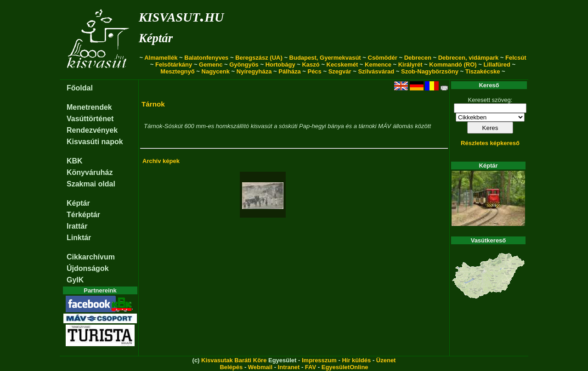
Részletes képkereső (490, 143)
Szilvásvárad (376, 71)
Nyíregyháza (254, 71)
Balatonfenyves (206, 58)
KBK (75, 161)
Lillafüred (497, 65)
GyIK (75, 280)
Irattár (77, 226)
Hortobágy (280, 65)
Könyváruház (90, 172)
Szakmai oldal (91, 184)
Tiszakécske (483, 71)
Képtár (156, 38)
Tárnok (153, 104)
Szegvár (340, 71)
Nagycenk (216, 71)
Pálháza (289, 71)
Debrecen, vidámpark (469, 58)
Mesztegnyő (177, 71)
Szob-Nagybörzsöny (430, 71)
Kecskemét (342, 65)
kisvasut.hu (181, 15)
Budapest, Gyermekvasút (325, 58)
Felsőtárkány (174, 65)
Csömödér (383, 58)
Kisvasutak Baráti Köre (234, 360)
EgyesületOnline (345, 367)
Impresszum (319, 360)
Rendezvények (92, 130)
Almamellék (161, 58)
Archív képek (161, 161)
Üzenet (386, 360)
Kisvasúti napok (95, 142)
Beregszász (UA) (259, 58)
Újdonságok (88, 268)
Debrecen (418, 58)
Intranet (289, 367)
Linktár (79, 238)
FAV (311, 367)
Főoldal (80, 88)
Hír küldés (356, 360)
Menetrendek (89, 107)
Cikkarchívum (91, 257)
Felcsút (516, 58)
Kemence (378, 65)
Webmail (260, 367)
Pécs (314, 71)
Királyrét (410, 65)
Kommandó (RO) (453, 65)
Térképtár (83, 215)
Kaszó (311, 65)
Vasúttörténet (90, 119)
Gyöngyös (244, 65)
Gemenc (211, 65)
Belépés (231, 367)
